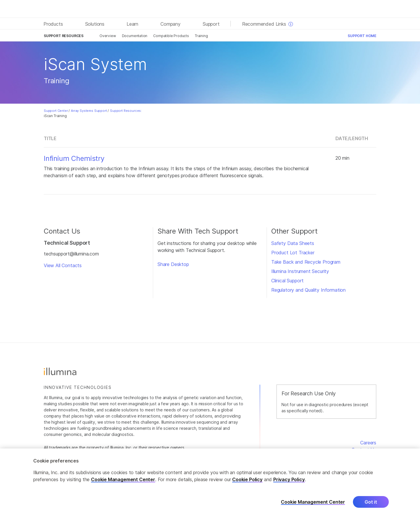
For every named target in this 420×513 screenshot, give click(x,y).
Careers (368, 443)
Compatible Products (171, 36)
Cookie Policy (247, 485)
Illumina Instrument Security (300, 271)
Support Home (362, 36)
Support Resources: (126, 111)
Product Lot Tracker (293, 253)
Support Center (56, 111)
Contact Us (364, 450)
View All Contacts (63, 265)
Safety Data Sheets (293, 243)
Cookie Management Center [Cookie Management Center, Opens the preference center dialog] (313, 508)
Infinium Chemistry (74, 159)
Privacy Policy (289, 485)
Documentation (135, 36)
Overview (108, 36)
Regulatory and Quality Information (308, 290)
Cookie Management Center (123, 485)
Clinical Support (287, 281)
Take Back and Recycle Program (306, 262)
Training (201, 36)
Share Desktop (173, 264)
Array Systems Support (89, 111)
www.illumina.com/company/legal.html (155, 454)
